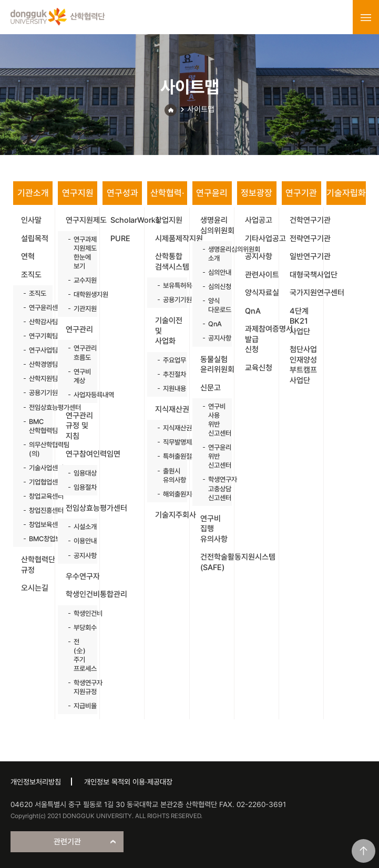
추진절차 (170, 374)
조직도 (31, 275)
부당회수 (80, 628)
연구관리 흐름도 (80, 353)
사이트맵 (201, 109)
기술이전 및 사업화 (169, 331)
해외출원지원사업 (170, 494)
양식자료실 (261, 293)
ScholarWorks (126, 220)
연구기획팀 (35, 336)
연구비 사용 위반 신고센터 (215, 420)
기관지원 (80, 309)
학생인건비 (80, 613)
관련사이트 (261, 275)
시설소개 (80, 527)
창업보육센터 (35, 525)
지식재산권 (171, 409)
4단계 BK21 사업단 (300, 321)
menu (366, 17)
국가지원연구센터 (305, 293)
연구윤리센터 (35, 308)
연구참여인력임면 (81, 454)
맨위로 (363, 851)
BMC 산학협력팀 (35, 426)
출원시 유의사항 (170, 476)
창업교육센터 (35, 496)
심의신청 (215, 287)
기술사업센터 (35, 468)
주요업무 (170, 360)
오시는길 (35, 588)
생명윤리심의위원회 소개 (215, 254)
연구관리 (79, 329)
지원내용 (170, 389)
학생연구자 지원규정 (80, 687)
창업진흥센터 (35, 510)
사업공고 (259, 220)
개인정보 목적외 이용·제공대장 (128, 782)
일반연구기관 (305, 256)
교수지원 (80, 280)
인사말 (31, 220)
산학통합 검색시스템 (171, 262)
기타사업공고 (261, 239)
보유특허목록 (170, 286)
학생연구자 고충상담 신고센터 (215, 488)
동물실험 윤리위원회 (216, 365)
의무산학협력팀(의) (35, 449)
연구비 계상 (80, 376)
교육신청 (259, 368)
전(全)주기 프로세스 (80, 655)
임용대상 (80, 473)
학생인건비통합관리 (81, 594)
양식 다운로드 (215, 305)
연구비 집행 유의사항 (214, 529)
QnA (215, 324)
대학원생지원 (80, 294)
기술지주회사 (171, 515)
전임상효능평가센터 (35, 407)
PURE (120, 239)
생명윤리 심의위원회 (216, 225)
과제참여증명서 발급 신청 (261, 339)
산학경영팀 (35, 364)
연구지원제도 (81, 220)
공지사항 (80, 556)
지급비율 (80, 706)
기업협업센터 (35, 482)
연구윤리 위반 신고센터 (215, 456)
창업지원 (169, 220)
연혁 (28, 256)
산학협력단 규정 (37, 565)
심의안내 (215, 272)
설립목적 (35, 239)
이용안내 (80, 541)
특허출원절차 (170, 456)
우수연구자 (81, 576)
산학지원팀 (35, 379)
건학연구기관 (305, 220)
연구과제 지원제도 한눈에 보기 (80, 253)
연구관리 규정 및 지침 (79, 426)
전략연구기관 (305, 239)
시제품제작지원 (171, 239)
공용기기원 (35, 393)
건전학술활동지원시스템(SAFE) (216, 562)
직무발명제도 (170, 442)
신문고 (211, 388)
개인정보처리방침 (36, 782)
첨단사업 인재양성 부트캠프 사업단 (303, 365)
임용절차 (80, 487)
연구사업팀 (35, 350)
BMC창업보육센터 (35, 539)
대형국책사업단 (305, 275)
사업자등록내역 (80, 395)
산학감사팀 (35, 322)
